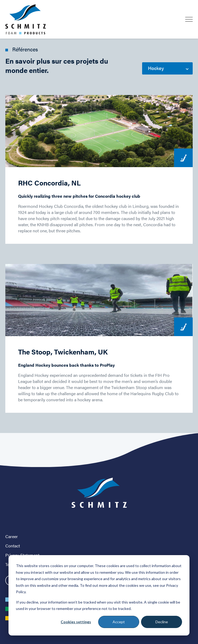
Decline (162, 622)
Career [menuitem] (12, 536)
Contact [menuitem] (13, 546)
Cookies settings (76, 622)
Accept (119, 622)
